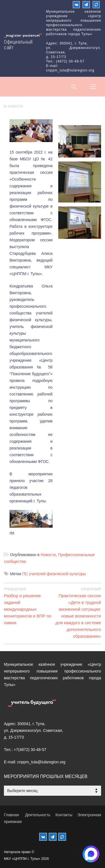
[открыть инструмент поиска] (74, 87)
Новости (13, 106)
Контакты (64, 815)
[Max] (96, 5)
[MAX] (62, 837)
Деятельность (38, 815)
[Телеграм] (86, 5)
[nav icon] (93, 87)
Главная (11, 815)
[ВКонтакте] (76, 5)
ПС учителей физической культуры (54, 574)
